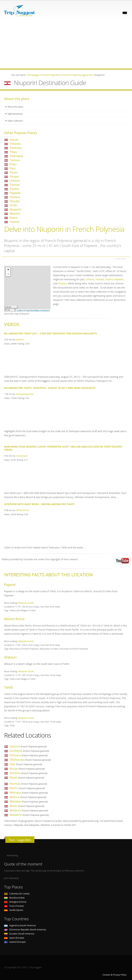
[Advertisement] (66, 45)
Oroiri (13, 205)
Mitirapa (29, 792)
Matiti (27, 806)
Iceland (15, 942)
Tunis (14, 906)
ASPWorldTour (23, 510)
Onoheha (29, 751)
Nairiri (27, 788)
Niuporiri (16, 209)
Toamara (16, 148)
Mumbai (14, 898)
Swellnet (20, 340)
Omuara (29, 755)
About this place (16, 107)
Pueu (13, 164)
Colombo (17, 894)
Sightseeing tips (15, 114)
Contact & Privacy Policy (114, 975)
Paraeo (14, 176)
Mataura (29, 810)
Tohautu (15, 144)
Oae (26, 764)
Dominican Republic (25, 930)
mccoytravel (21, 456)
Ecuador (19, 934)
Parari (14, 172)
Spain (14, 938)
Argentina (20, 925)
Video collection (15, 121)
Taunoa (15, 160)
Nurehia (29, 773)
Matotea (29, 801)
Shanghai (15, 902)
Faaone (15, 222)
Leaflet (20, 311)
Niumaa (28, 784)
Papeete (15, 193)
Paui (13, 168)
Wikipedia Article (26, 603)
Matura (28, 797)
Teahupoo (16, 156)
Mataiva (15, 213)
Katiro (14, 218)
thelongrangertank (24, 394)
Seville (14, 910)
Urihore (15, 181)
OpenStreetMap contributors (38, 311)
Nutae (27, 768)
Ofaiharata (30, 760)
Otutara (15, 197)
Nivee (27, 777)
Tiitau (13, 152)
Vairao (14, 139)
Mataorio (29, 815)
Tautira (14, 189)
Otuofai (15, 201)
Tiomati (15, 185)
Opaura (28, 746)
